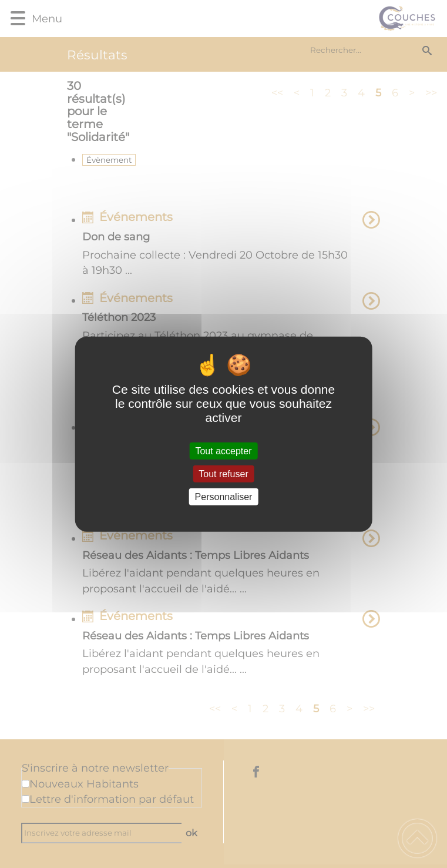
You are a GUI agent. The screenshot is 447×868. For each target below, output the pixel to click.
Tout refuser (223, 473)
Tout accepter (223, 450)
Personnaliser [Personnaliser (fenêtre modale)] (224, 497)
